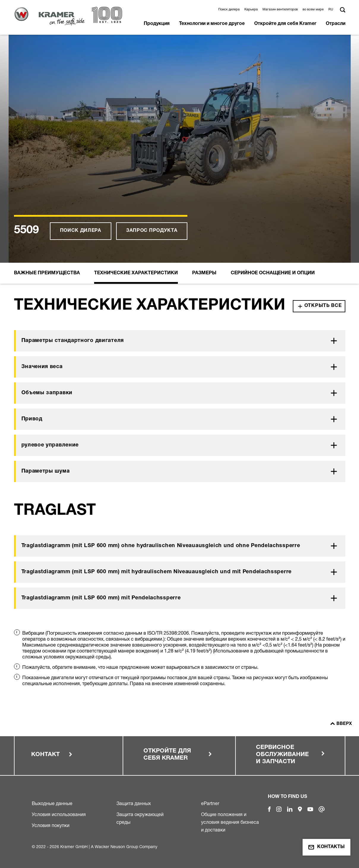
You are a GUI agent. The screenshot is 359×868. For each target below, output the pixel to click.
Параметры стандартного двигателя (73, 341)
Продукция (157, 24)
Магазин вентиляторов (280, 9)
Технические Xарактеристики (136, 273)
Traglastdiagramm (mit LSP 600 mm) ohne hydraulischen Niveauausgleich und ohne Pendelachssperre (161, 546)
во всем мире (313, 9)
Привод (32, 419)
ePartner (210, 803)
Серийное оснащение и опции (273, 273)
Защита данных (134, 803)
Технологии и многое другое (212, 24)
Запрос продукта (152, 231)
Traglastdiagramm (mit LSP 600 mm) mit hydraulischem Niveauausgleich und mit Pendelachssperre (156, 572)
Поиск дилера (229, 9)
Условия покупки (51, 825)
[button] (332, 9)
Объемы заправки (47, 393)
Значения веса (42, 367)
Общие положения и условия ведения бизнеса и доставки (230, 822)
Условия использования (59, 814)
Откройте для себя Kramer (285, 24)
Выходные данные (52, 803)
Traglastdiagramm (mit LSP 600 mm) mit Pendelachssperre (101, 598)
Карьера (251, 9)
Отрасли (336, 24)
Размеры (204, 273)
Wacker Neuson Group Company (126, 846)
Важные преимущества (47, 273)
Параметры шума (46, 471)
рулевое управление (50, 445)
